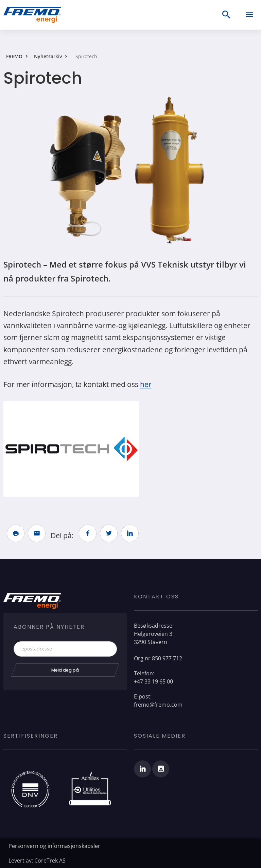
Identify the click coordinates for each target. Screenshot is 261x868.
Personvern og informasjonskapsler (54, 846)
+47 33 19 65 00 (153, 681)
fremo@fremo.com (158, 705)
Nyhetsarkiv (48, 56)
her (146, 384)
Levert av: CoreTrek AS (37, 861)
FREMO (14, 56)
